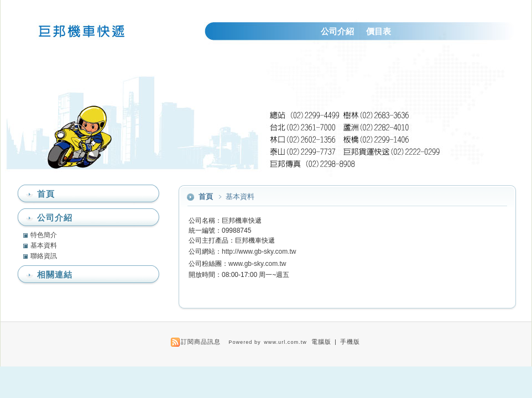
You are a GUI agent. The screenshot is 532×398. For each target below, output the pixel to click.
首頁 (206, 197)
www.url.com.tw (285, 342)
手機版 (350, 342)
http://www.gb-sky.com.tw (259, 252)
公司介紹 (337, 31)
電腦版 (321, 342)
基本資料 (44, 245)
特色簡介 (44, 235)
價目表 (379, 31)
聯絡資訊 (44, 256)
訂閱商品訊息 (201, 342)
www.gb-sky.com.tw (257, 264)
